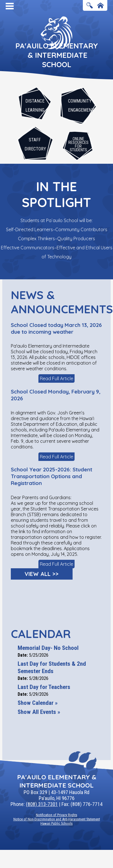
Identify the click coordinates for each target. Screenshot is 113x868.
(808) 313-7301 (42, 804)
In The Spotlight (56, 194)
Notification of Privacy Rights (56, 815)
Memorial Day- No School (48, 648)
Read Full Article (56, 378)
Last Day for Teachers (44, 687)
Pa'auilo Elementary (57, 55)
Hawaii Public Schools (56, 823)
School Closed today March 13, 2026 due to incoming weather (56, 328)
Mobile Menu (10, 6)
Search (90, 6)
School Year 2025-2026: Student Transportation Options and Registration (52, 476)
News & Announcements (56, 302)
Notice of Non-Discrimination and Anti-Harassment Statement (57, 819)
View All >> (42, 574)
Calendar (41, 634)
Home (100, 6)
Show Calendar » (38, 703)
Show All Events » (39, 712)
